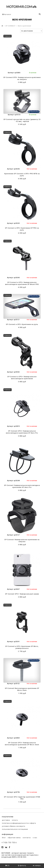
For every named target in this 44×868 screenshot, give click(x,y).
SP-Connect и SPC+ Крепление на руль (22, 324)
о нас (35, 838)
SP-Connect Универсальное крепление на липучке (22, 541)
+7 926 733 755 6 (9, 843)
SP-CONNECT (10, 26)
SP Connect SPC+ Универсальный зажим (22, 594)
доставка (6, 820)
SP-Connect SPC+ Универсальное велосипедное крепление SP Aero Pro (22, 432)
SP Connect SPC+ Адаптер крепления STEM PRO (22, 798)
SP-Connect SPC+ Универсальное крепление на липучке (22, 78)
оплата (15, 820)
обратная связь (14, 838)
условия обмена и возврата (13, 826)
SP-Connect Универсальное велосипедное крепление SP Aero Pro (22, 486)
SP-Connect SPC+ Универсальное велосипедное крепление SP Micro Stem (22, 744)
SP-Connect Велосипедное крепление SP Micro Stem (22, 689)
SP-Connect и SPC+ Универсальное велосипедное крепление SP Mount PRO (22, 283)
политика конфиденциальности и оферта (19, 823)
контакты (27, 838)
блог (4, 838)
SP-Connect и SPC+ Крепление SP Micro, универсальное (22, 647)
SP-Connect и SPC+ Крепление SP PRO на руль (22, 229)
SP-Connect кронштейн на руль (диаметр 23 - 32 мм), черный (22, 120)
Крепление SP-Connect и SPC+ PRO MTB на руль (22, 175)
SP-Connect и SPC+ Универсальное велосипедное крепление (22, 378)
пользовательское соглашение (15, 829)
